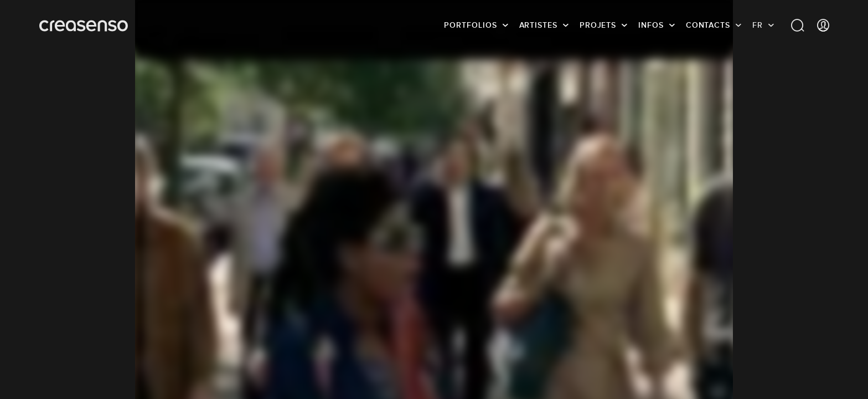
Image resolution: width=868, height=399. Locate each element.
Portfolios (470, 25)
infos (651, 25)
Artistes (538, 25)
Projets (598, 25)
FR (758, 25)
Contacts (708, 25)
